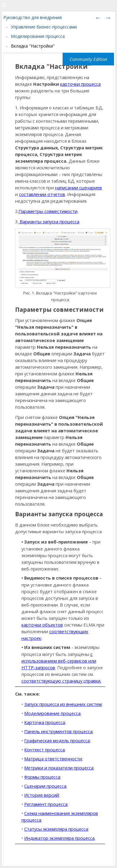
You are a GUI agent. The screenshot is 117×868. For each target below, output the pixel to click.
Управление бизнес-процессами (44, 27)
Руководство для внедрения (32, 17)
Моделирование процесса (38, 36)
